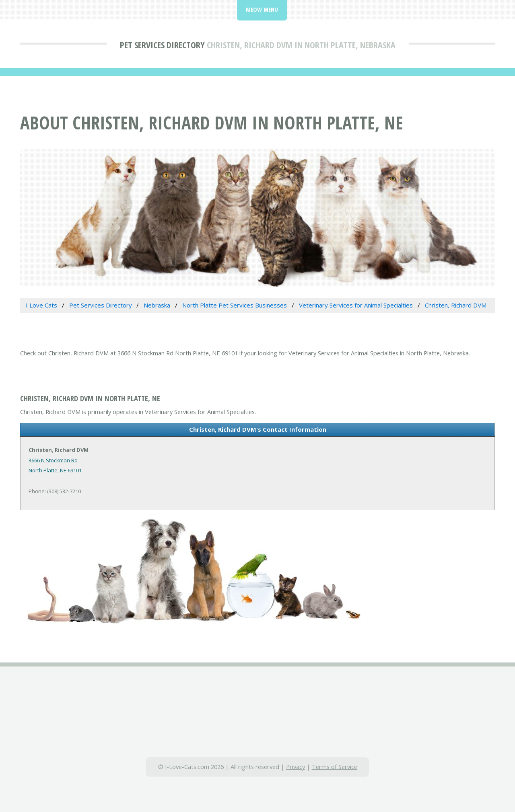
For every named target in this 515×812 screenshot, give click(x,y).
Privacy (296, 767)
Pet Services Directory (162, 45)
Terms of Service (335, 767)
